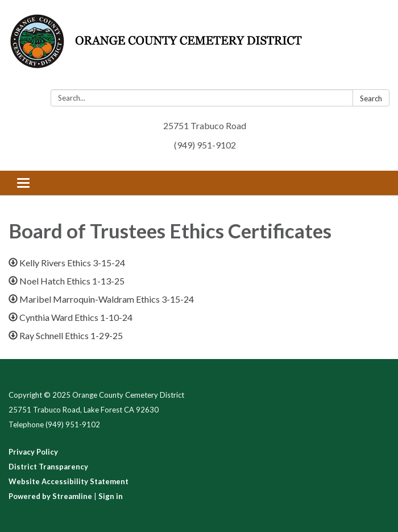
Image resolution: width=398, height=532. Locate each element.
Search (371, 98)
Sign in (111, 496)
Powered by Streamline (50, 496)
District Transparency (48, 467)
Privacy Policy (33, 452)
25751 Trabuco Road (205, 125)
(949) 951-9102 (205, 145)
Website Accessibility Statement (69, 481)
